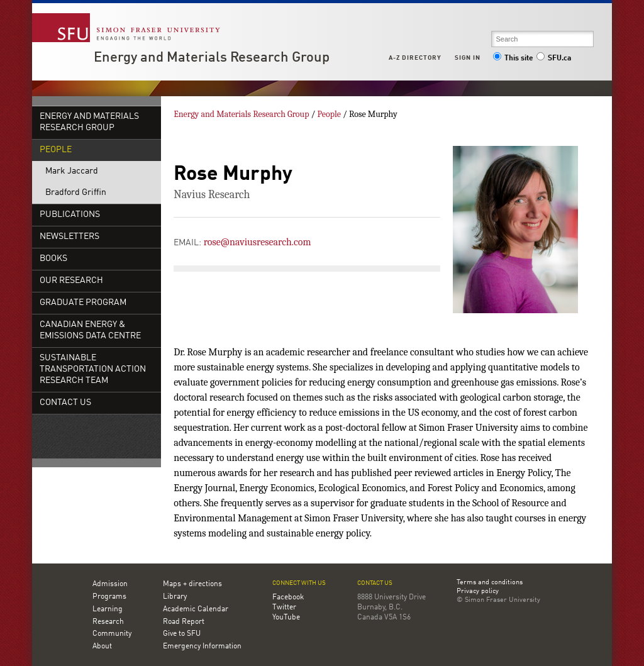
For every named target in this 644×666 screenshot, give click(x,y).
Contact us (375, 583)
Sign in (468, 58)
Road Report (184, 622)
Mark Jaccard (72, 171)
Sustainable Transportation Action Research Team (93, 369)
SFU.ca (554, 58)
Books (53, 259)
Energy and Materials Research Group (212, 58)
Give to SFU (182, 634)
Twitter (284, 608)
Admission (110, 584)
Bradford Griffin (76, 193)
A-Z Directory (415, 58)
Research (108, 622)
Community (112, 634)
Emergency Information (202, 647)
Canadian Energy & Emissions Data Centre (90, 330)
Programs (109, 597)
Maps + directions (192, 584)
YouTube (286, 618)
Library (175, 597)
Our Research (71, 281)
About (102, 647)
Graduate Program (83, 303)
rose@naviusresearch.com (258, 242)
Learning (108, 609)
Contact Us (65, 403)
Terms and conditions (490, 583)
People (56, 150)
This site (513, 58)
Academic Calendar (196, 609)
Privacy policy (478, 592)
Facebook (288, 597)
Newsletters (69, 237)
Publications (70, 215)
